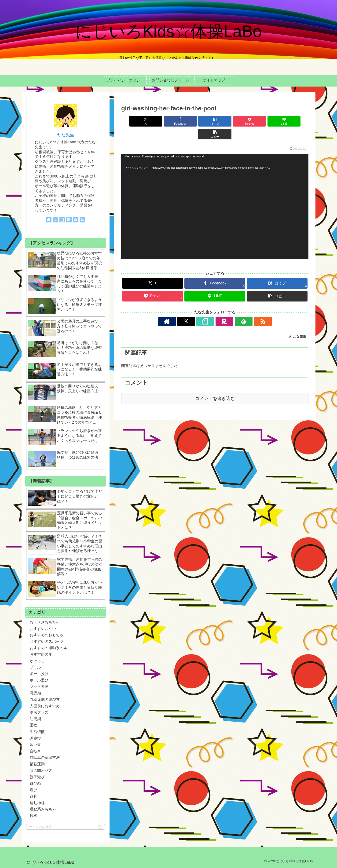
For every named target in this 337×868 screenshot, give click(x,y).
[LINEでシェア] (262, 121)
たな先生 (66, 135)
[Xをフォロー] (199, 309)
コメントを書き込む (215, 386)
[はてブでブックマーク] (199, 121)
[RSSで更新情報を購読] (242, 309)
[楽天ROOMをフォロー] (220, 309)
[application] (215, 193)
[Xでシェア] (136, 121)
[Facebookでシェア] (168, 121)
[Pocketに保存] (231, 121)
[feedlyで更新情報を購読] (231, 309)
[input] (66, 827)
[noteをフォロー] (209, 309)
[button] (293, 121)
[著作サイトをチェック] (188, 309)
